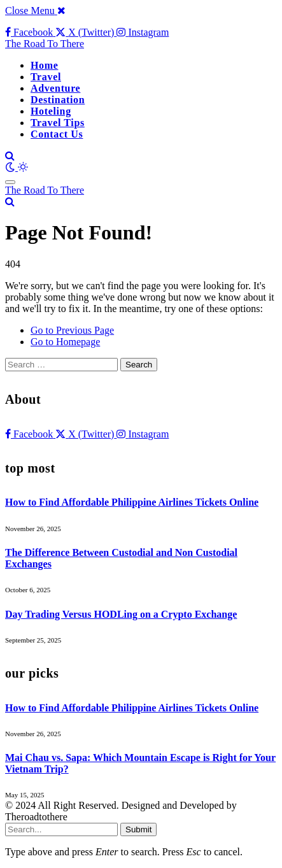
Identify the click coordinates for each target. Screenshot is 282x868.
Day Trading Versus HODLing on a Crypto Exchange (121, 614)
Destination (58, 100)
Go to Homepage (65, 342)
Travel (46, 77)
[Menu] (10, 182)
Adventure (55, 88)
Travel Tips (58, 123)
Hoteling (51, 111)
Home (44, 65)
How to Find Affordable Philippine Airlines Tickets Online (132, 502)
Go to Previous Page (72, 330)
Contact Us (57, 134)
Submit (138, 829)
